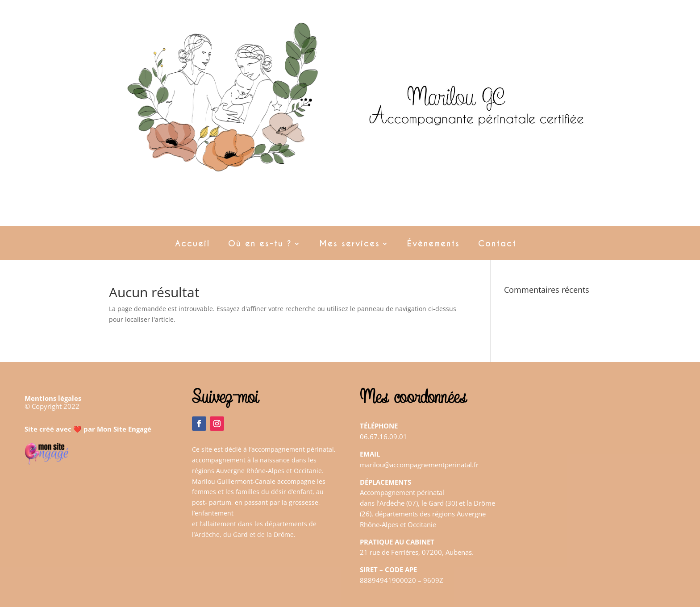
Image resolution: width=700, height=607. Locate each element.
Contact (497, 245)
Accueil (192, 245)
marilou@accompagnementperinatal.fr (419, 465)
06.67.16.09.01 (383, 437)
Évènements (433, 245)
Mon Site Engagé (124, 429)
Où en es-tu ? (260, 245)
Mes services (350, 245)
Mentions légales (53, 398)
